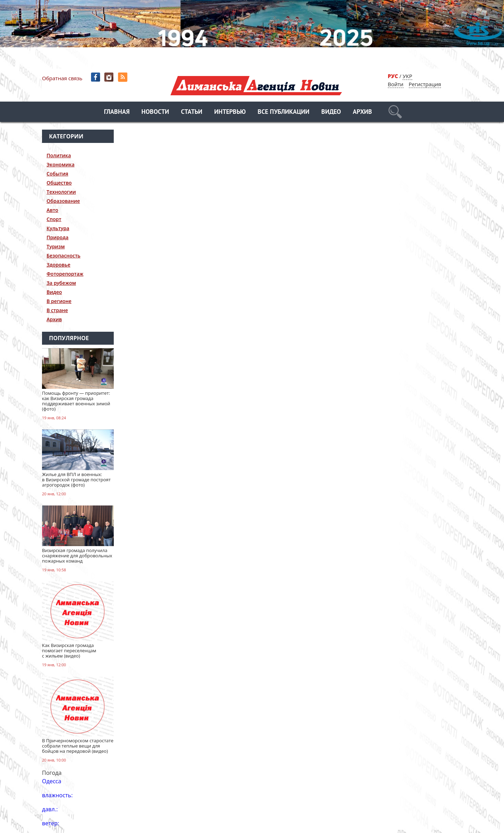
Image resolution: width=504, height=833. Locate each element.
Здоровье (58, 265)
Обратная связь (62, 78)
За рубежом (61, 283)
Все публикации (283, 112)
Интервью (230, 112)
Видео (331, 112)
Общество (59, 183)
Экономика (61, 164)
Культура (58, 228)
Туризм (56, 246)
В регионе (59, 301)
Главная (117, 112)
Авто (52, 210)
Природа (58, 237)
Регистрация (425, 84)
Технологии (61, 192)
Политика (59, 155)
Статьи (192, 112)
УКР (407, 76)
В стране (57, 310)
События (57, 174)
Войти (396, 84)
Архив (362, 112)
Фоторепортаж (65, 274)
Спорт (54, 219)
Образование (63, 201)
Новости (155, 112)
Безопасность (64, 256)
